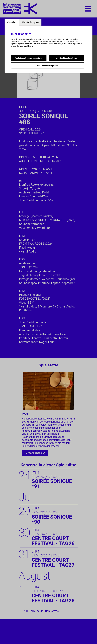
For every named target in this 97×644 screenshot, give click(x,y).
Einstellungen (30, 22)
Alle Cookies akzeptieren (67, 58)
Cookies (12, 22)
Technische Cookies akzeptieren (29, 58)
